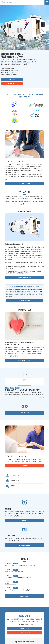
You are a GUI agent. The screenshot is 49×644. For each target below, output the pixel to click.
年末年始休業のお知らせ (12, 585)
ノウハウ (7, 388)
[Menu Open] (47, 2)
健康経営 (18, 388)
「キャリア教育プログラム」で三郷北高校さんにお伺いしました (21, 579)
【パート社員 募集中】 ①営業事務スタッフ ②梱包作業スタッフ (22, 566)
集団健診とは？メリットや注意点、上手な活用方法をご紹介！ (24, 390)
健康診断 (13, 388)
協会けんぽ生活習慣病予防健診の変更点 (16, 572)
